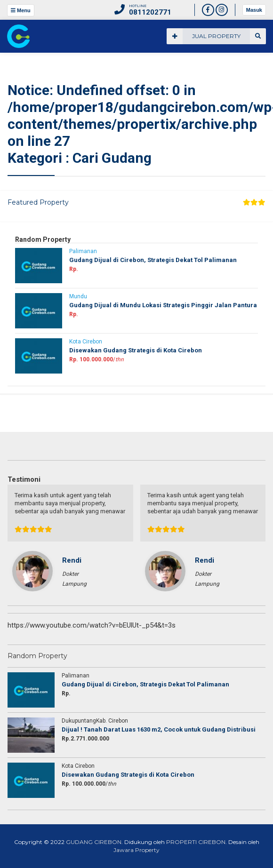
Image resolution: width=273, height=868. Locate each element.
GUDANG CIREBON (94, 842)
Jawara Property (136, 850)
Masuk (254, 10)
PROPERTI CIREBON (196, 842)
